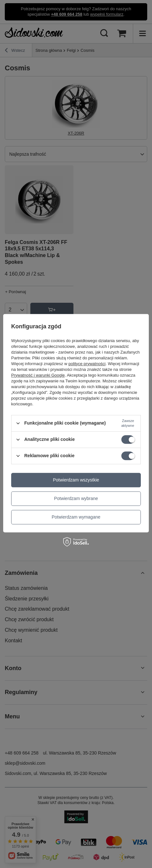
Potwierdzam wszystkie (76, 480)
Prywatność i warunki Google (38, 375)
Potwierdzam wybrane (76, 498)
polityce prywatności (87, 364)
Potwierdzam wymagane (76, 517)
